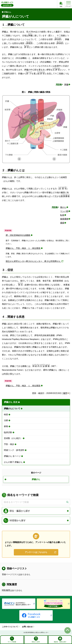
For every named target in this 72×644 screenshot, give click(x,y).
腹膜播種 (64, 219)
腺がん (63, 207)
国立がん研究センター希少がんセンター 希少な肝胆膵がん (33, 261)
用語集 (59, 85)
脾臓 (66, 85)
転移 (62, 215)
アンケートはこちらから (36, 552)
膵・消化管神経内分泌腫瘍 (18, 235)
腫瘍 (62, 223)
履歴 (65, 393)
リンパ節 (64, 211)
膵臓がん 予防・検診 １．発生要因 (23, 248)
